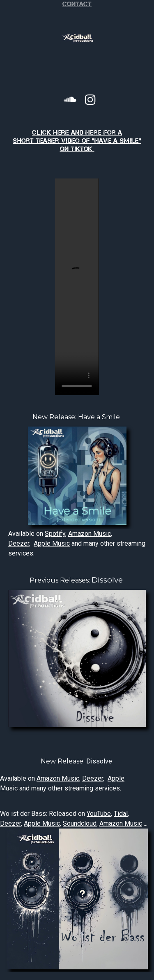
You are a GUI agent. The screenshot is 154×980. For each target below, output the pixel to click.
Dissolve (107, 580)
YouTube (99, 814)
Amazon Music (90, 534)
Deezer (19, 543)
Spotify (55, 534)
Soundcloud (80, 823)
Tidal (121, 814)
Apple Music (52, 543)
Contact (77, 4)
